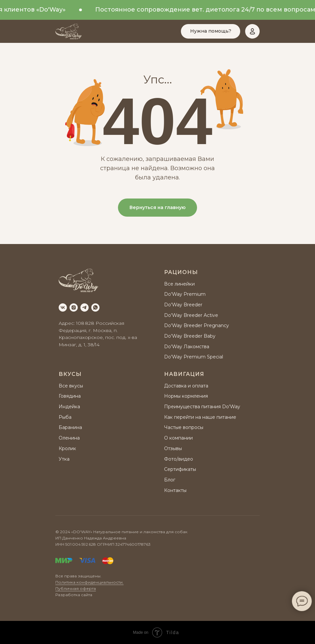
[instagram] (74, 307)
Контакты (175, 490)
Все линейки (179, 284)
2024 (65, 532)
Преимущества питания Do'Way (202, 407)
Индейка (69, 407)
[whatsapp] (95, 307)
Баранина (70, 427)
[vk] (63, 307)
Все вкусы (71, 386)
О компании (178, 438)
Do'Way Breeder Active (191, 315)
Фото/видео (179, 459)
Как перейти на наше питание (200, 417)
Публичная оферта (76, 588)
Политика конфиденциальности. (89, 582)
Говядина (70, 396)
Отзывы (173, 448)
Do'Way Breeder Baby (190, 336)
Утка (64, 459)
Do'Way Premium (185, 294)
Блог (170, 480)
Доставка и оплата (186, 386)
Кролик (67, 448)
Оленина (69, 438)
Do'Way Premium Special (194, 357)
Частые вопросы (184, 427)
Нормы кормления (186, 396)
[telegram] (85, 307)
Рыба (65, 417)
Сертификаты (180, 469)
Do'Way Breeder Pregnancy (197, 325)
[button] (211, 31)
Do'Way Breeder (183, 305)
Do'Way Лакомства (187, 347)
